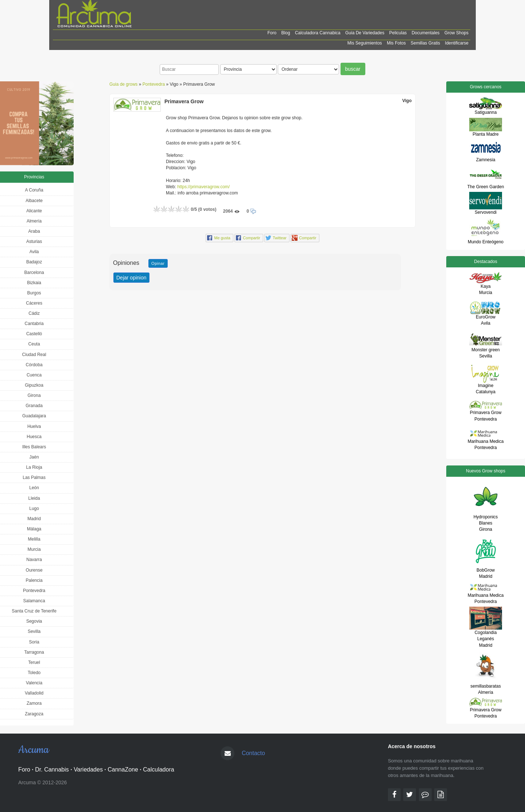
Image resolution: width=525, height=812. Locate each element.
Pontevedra (154, 84)
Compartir (251, 238)
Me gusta (222, 238)
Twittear (280, 238)
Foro (272, 33)
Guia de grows (123, 84)
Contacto (253, 753)
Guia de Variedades (365, 33)
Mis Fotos (396, 43)
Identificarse (457, 43)
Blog (286, 33)
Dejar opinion (131, 278)
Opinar (158, 263)
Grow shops (456, 33)
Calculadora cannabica (318, 33)
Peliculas (398, 33)
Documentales (426, 33)
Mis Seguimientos (365, 43)
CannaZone (123, 770)
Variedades (88, 770)
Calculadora (158, 770)
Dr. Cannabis (52, 770)
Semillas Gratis (425, 43)
